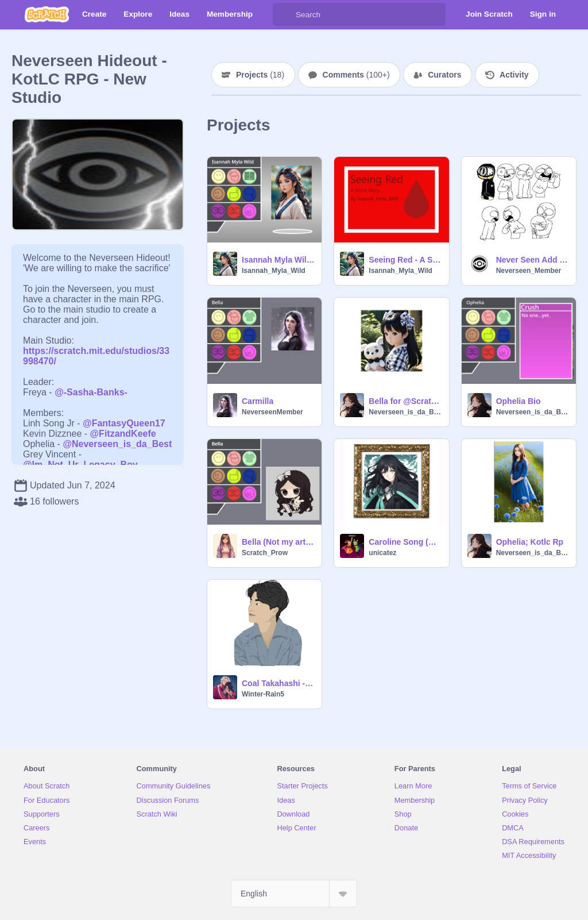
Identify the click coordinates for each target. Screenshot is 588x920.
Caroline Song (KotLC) (405, 542)
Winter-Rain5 (263, 694)
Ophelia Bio (519, 401)
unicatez (382, 553)
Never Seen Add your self (533, 260)
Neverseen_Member (529, 271)
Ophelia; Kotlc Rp (530, 542)
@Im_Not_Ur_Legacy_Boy (80, 465)
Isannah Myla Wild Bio (278, 260)
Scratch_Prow (265, 553)
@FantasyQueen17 (124, 423)
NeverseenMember (272, 412)
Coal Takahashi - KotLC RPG (278, 683)
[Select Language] (294, 894)
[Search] (284, 14)
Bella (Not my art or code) (278, 542)
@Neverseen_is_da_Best (117, 444)
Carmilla (258, 401)
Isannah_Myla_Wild (274, 271)
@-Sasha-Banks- (91, 392)
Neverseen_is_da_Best (405, 412)
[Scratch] (47, 14)
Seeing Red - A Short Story (405, 260)
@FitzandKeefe (123, 434)
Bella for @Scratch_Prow (405, 401)
